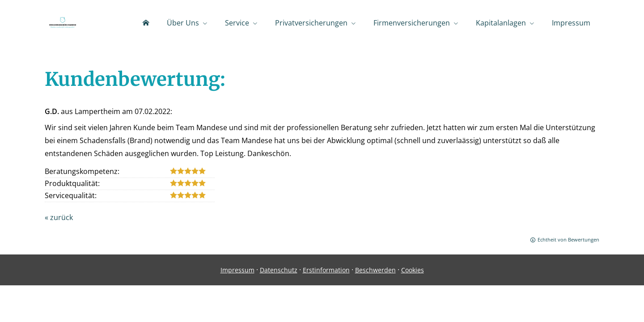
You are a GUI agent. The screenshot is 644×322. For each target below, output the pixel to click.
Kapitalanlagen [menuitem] (501, 23)
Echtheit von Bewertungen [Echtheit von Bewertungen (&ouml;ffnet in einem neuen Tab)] (568, 239)
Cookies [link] (413, 270)
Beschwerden (375, 270)
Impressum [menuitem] (571, 23)
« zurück (59, 217)
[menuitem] (146, 23)
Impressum (237, 270)
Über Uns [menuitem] (183, 23)
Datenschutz (279, 270)
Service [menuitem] (237, 23)
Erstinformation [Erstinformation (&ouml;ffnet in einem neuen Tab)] (326, 270)
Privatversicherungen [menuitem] (311, 23)
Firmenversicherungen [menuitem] (412, 23)
